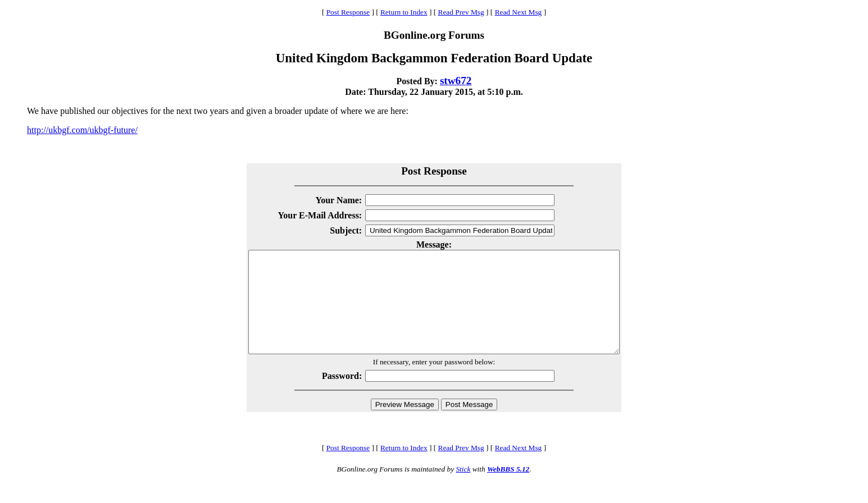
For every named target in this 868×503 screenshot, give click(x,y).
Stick (463, 489)
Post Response (348, 12)
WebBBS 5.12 (508, 489)
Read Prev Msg (461, 12)
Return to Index (404, 12)
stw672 (456, 81)
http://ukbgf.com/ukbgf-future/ (82, 130)
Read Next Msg (519, 12)
